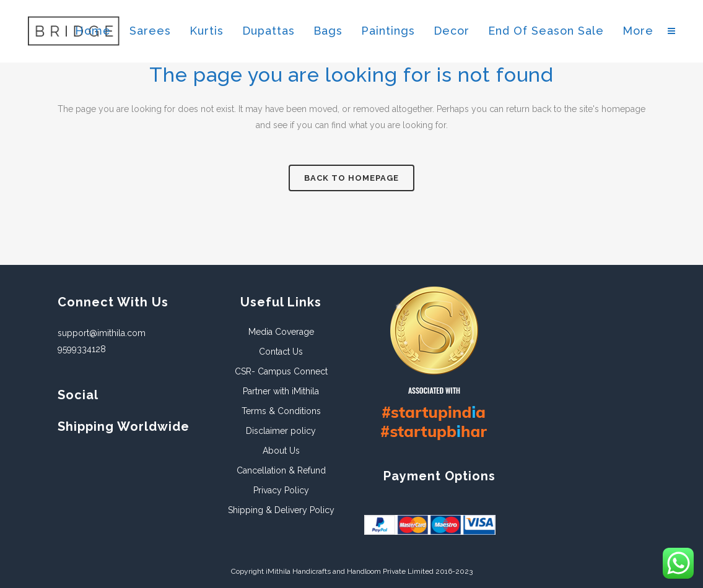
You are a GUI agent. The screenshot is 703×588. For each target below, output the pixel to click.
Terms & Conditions (281, 411)
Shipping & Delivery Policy (281, 510)
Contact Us (281, 352)
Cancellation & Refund (281, 470)
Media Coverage (281, 332)
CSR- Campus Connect (281, 371)
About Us (281, 451)
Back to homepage (351, 178)
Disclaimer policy (281, 431)
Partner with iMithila (281, 391)
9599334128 (82, 349)
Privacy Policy (281, 490)
